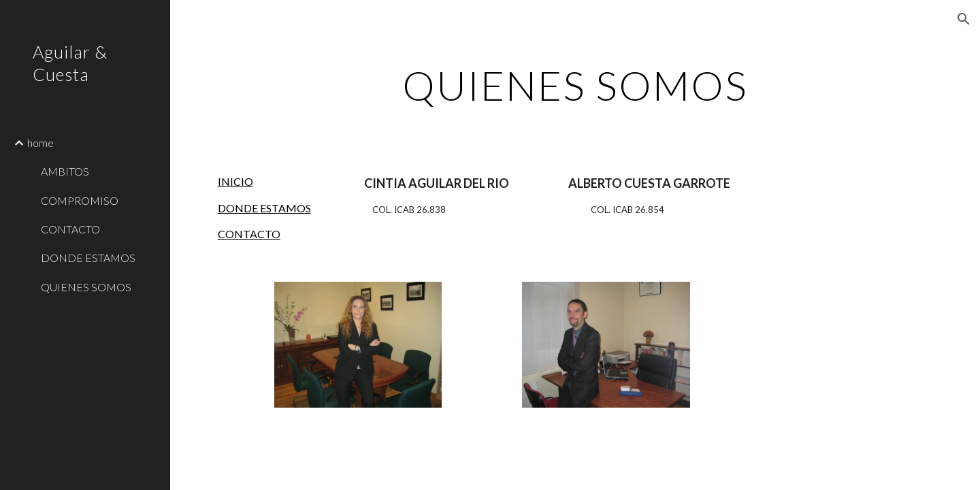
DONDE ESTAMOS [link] (88, 258)
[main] (575, 85)
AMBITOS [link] (65, 171)
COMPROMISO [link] (80, 200)
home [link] (40, 143)
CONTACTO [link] (70, 229)
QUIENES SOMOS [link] (86, 287)
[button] (964, 19)
